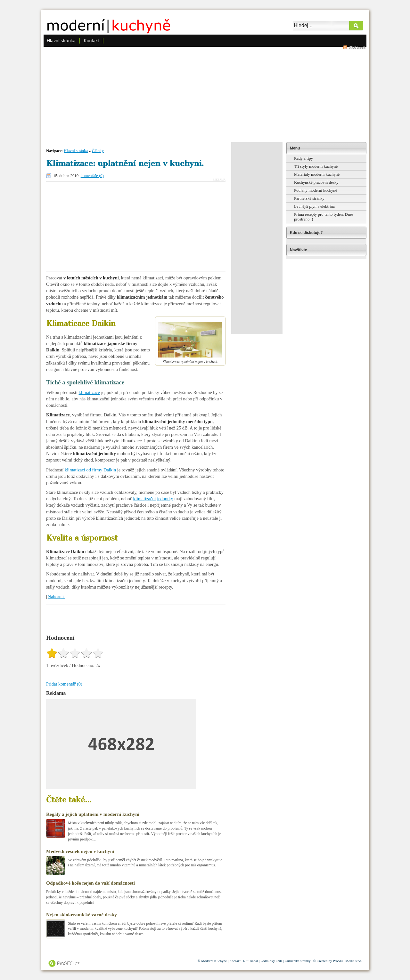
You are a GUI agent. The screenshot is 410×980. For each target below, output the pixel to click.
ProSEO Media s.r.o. (347, 961)
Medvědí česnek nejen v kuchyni (80, 851)
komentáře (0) (92, 176)
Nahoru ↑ (56, 597)
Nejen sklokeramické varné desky (82, 915)
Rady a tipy (303, 158)
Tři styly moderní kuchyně (316, 166)
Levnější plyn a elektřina (314, 206)
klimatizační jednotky (153, 499)
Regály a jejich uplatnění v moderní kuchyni (93, 814)
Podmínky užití (271, 961)
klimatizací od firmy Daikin (90, 470)
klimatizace (89, 392)
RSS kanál (357, 47)
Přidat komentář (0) (64, 684)
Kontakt (91, 41)
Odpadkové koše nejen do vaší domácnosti (90, 883)
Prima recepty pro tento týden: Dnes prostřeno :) (324, 217)
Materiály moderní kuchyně (317, 174)
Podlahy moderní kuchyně (316, 190)
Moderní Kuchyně (214, 961)
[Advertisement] (205, 94)
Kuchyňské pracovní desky (316, 182)
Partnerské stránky (309, 198)
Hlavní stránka (61, 41)
